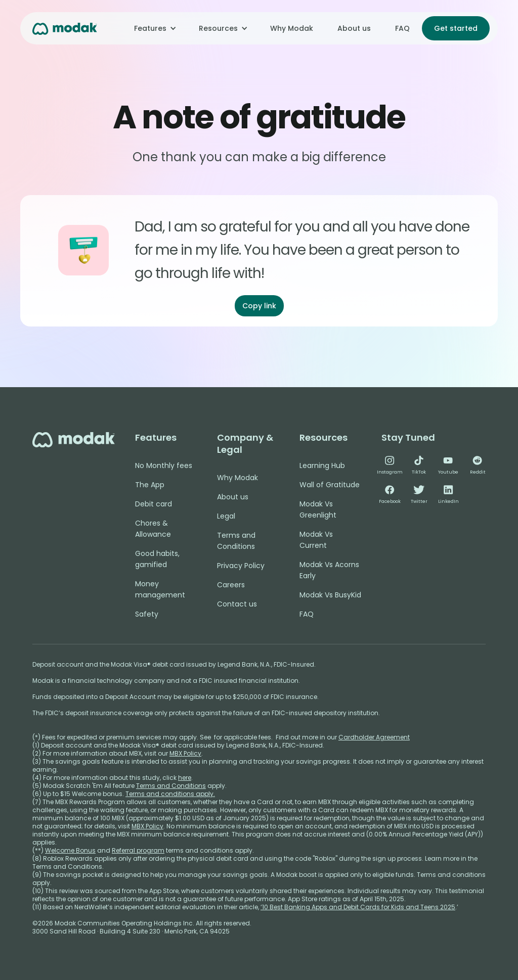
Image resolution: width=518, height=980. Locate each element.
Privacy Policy (241, 566)
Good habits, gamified (157, 559)
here (185, 778)
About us (354, 28)
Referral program (138, 850)
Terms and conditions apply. (170, 794)
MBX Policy (185, 753)
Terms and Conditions (236, 541)
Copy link (259, 306)
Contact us (237, 604)
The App (150, 485)
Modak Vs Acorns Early (329, 570)
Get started (456, 28)
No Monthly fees (164, 465)
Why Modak (292, 28)
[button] (154, 28)
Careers (231, 585)
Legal (226, 516)
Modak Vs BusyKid (330, 595)
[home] (65, 28)
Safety (147, 614)
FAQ (402, 28)
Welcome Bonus (70, 850)
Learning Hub (322, 465)
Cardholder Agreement (374, 737)
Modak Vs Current (316, 540)
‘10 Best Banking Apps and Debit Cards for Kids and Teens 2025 (358, 907)
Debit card (154, 504)
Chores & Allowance (153, 529)
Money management (160, 589)
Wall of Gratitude (330, 485)
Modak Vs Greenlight (318, 509)
